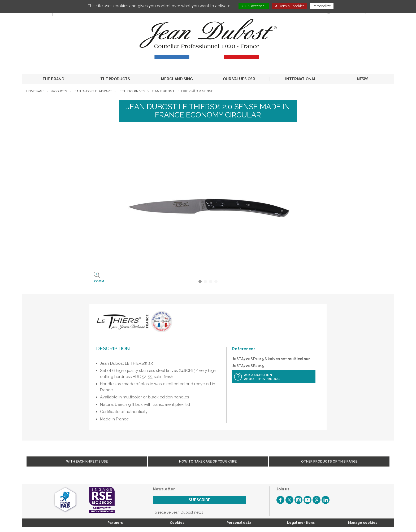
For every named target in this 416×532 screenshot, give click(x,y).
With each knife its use (87, 461)
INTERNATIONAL (301, 79)
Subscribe (200, 500)
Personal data (239, 523)
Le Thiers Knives (131, 91)
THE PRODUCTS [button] (115, 79)
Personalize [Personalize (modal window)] (322, 6)
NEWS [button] (363, 79)
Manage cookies (363, 523)
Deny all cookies (290, 6)
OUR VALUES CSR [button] (239, 79)
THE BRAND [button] (53, 79)
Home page (35, 91)
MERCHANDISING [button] (177, 79)
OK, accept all (254, 6)
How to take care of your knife (208, 461)
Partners (115, 523)
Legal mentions (301, 523)
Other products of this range (329, 461)
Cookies (177, 523)
